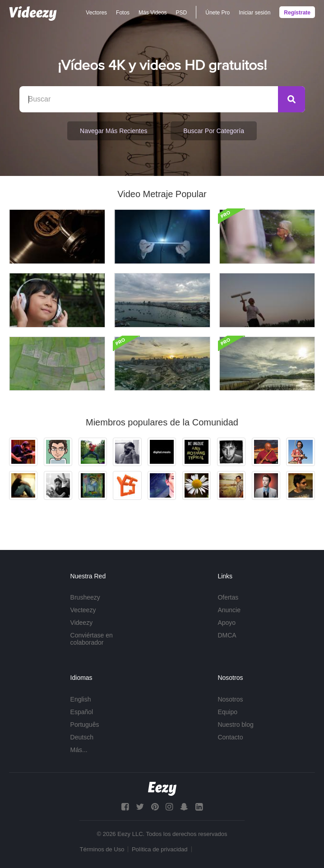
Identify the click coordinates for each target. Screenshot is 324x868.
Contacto (230, 737)
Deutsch (82, 737)
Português (85, 725)
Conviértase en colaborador (92, 639)
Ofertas (228, 597)
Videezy (82, 623)
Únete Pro (218, 13)
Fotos (123, 13)
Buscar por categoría (214, 131)
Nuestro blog (235, 725)
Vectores (96, 13)
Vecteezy (83, 610)
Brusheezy (85, 597)
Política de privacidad (160, 849)
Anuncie (229, 610)
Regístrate (297, 13)
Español (82, 712)
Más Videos (153, 13)
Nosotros (230, 699)
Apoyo (227, 623)
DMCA (227, 635)
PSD (182, 13)
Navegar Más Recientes (113, 131)
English (81, 699)
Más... (79, 750)
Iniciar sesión (255, 13)
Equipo (227, 712)
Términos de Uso (102, 849)
